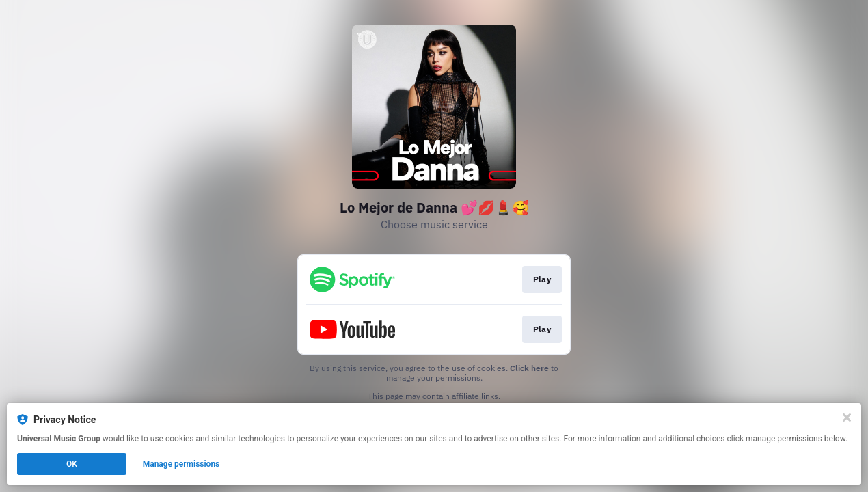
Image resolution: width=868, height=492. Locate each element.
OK (72, 464)
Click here (529, 368)
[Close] (847, 418)
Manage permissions (181, 464)
